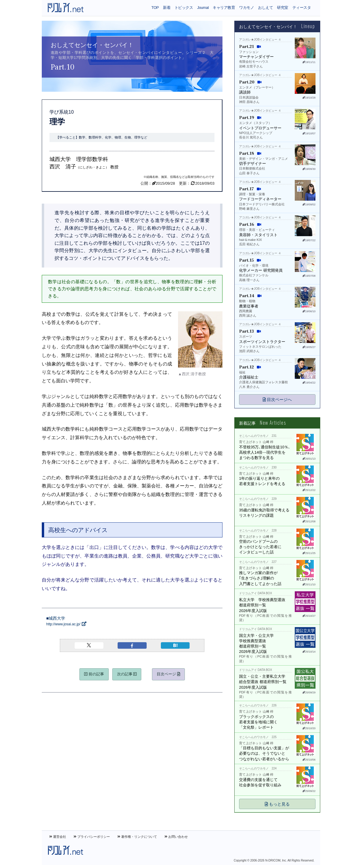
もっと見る (277, 804)
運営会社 (58, 837)
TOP (155, 8)
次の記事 (127, 674)
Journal (203, 8)
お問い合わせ (176, 837)
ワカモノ (246, 8)
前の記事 (94, 674)
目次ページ (168, 674)
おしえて (265, 8)
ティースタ (302, 8)
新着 (167, 8)
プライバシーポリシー (92, 837)
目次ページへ (277, 400)
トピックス (184, 8)
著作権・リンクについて (137, 837)
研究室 (282, 8)
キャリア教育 (224, 8)
